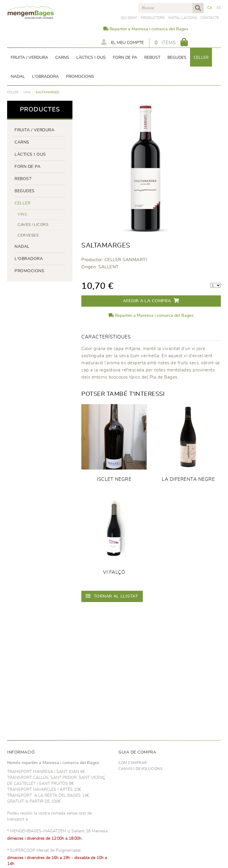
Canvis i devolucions (140, 769)
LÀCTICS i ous (30, 155)
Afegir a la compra (151, 301)
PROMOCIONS (29, 271)
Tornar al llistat (112, 596)
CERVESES (28, 235)
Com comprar (133, 763)
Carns (22, 142)
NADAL (22, 247)
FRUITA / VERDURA (34, 130)
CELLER (13, 92)
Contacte (210, 18)
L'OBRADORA (29, 259)
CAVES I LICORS (33, 225)
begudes (25, 191)
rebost (23, 179)
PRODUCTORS (153, 18)
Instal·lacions (183, 18)
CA (210, 8)
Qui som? (129, 18)
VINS (27, 92)
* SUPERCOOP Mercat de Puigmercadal (44, 850)
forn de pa (27, 167)
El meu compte (122, 42)
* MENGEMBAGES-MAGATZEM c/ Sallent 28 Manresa (57, 831)
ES (219, 8)
